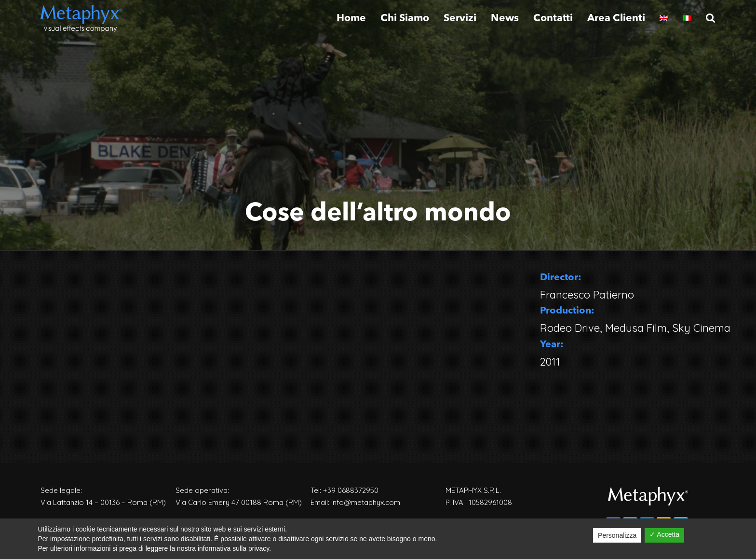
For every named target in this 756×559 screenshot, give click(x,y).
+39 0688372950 (351, 490)
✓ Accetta (664, 534)
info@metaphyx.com (366, 502)
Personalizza (617, 535)
